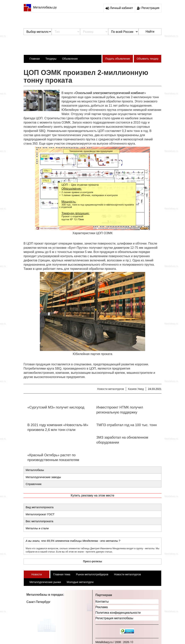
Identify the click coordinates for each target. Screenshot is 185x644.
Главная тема (62, 574)
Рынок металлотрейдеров (92, 574)
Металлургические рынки (45, 582)
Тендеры (51, 59)
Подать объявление (118, 59)
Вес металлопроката (39, 521)
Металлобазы (35, 470)
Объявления (70, 59)
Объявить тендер (148, 59)
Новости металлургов (111, 389)
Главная (35, 59)
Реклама (102, 607)
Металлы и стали (37, 528)
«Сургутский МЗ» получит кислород (56, 407)
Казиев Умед (136, 389)
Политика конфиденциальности (118, 613)
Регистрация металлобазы (114, 618)
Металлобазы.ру (40, 7)
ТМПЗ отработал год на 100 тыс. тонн (127, 425)
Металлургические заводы (43, 477)
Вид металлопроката (40, 507)
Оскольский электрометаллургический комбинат (110, 93)
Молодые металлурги (80, 582)
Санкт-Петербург (38, 602)
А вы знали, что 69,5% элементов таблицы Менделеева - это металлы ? (73, 541)
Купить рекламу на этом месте (92, 495)
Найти (150, 32)
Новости (37, 574)
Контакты (102, 602)
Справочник (34, 484)
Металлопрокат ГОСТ (40, 514)
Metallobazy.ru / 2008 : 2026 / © (114, 642)
